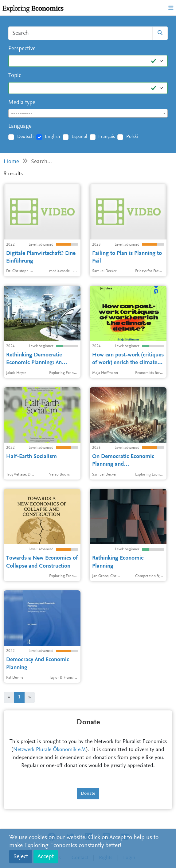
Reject (21, 857)
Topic (15, 76)
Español (79, 137)
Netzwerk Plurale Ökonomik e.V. (50, 750)
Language (20, 126)
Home (11, 162)
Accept (46, 857)
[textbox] (88, 114)
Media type (22, 103)
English (53, 137)
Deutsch (25, 137)
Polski (132, 137)
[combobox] (88, 113)
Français (107, 137)
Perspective (22, 49)
